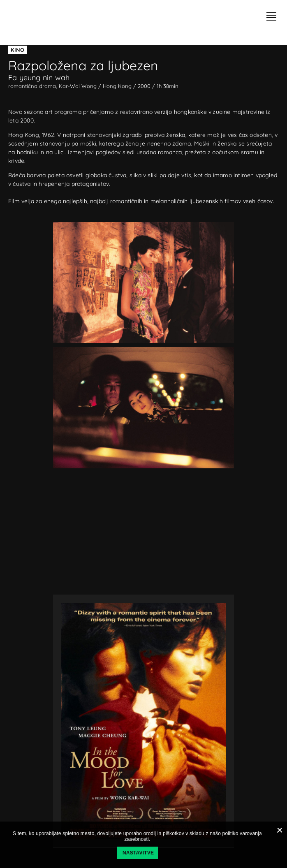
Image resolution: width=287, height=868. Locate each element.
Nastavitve (138, 853)
